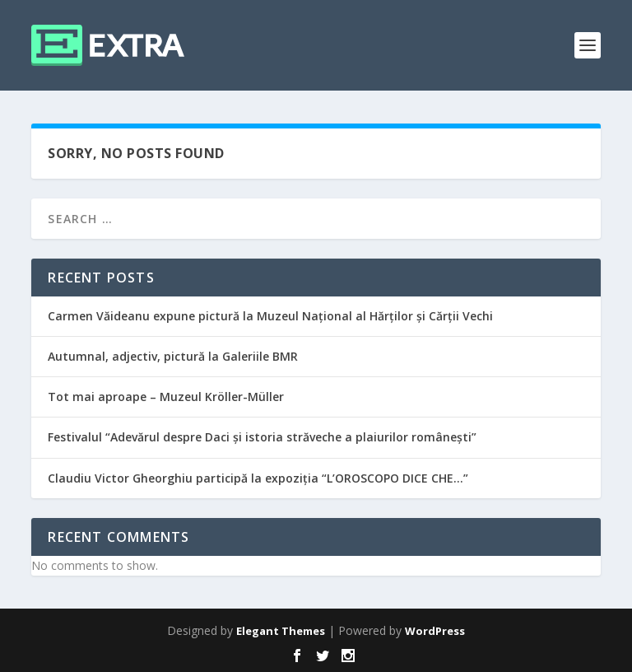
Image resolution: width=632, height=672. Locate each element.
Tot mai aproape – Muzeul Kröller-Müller (166, 397)
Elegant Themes (281, 631)
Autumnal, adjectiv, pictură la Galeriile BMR (173, 356)
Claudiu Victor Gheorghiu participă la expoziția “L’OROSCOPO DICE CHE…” (258, 478)
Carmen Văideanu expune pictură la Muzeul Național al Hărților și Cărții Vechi (270, 316)
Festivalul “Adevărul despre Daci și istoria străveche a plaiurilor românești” (262, 437)
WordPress (435, 631)
